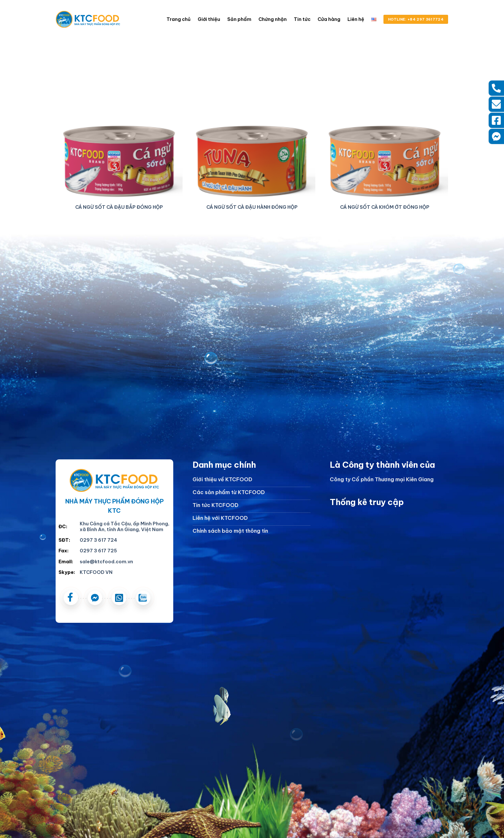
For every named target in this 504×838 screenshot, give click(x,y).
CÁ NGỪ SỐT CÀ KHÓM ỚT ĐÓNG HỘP (385, 207)
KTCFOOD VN (96, 572)
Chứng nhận (273, 19)
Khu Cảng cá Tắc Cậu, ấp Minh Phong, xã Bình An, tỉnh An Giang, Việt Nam (125, 527)
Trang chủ (179, 19)
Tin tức (302, 19)
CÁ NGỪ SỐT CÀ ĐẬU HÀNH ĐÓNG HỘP (252, 207)
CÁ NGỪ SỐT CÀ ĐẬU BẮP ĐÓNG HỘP (119, 207)
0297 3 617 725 (98, 551)
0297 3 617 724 (98, 540)
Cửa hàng (329, 19)
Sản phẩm (239, 19)
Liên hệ (356, 19)
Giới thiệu (209, 19)
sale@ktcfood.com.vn (106, 562)
